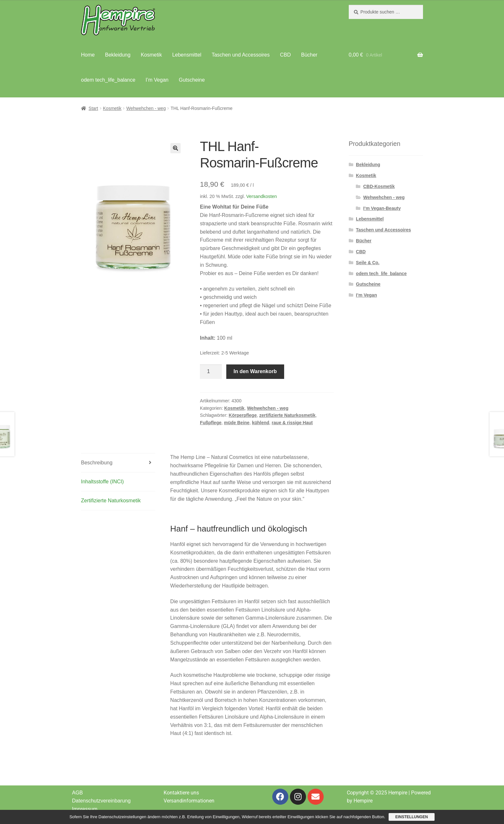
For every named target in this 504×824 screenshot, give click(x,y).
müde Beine (237, 423)
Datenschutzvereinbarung (101, 801)
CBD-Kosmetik (379, 186)
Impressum (85, 809)
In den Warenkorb (255, 371)
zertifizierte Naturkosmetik (287, 415)
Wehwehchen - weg (146, 108)
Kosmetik (151, 55)
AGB (77, 793)
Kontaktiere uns (181, 793)
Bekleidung (118, 55)
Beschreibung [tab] (97, 463)
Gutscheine (192, 80)
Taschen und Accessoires (241, 55)
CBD (285, 55)
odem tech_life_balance (108, 80)
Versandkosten (261, 196)
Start (94, 108)
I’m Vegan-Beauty (382, 208)
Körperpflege (243, 415)
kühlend (261, 423)
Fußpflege (211, 423)
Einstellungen (412, 817)
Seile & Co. (368, 263)
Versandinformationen (189, 801)
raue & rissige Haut (292, 423)
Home (88, 55)
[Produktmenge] (211, 372)
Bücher (309, 55)
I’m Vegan (157, 80)
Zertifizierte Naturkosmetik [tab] (111, 501)
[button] (175, 148)
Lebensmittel (187, 55)
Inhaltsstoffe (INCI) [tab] (102, 482)
